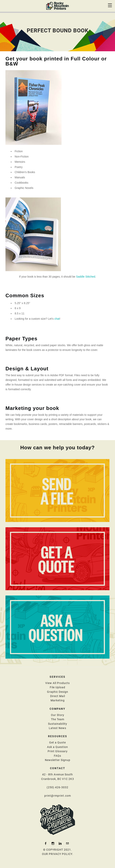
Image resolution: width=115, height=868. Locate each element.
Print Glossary (58, 751)
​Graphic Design (58, 692)
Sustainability (58, 724)
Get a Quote (57, 742)
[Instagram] (53, 843)
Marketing (58, 700)
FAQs (57, 756)
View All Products (57, 683)
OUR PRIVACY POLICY (57, 854)
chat (57, 319)
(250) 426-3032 (57, 787)
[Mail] (67, 843)
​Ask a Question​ (57, 747)
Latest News (57, 728)
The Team (58, 719)
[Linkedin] (60, 843)
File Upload (57, 687)
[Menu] (110, 5)
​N (58, 760)
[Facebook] (46, 843)
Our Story (58, 715)
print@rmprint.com (58, 796)
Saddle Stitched (86, 277)
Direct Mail (58, 696)
